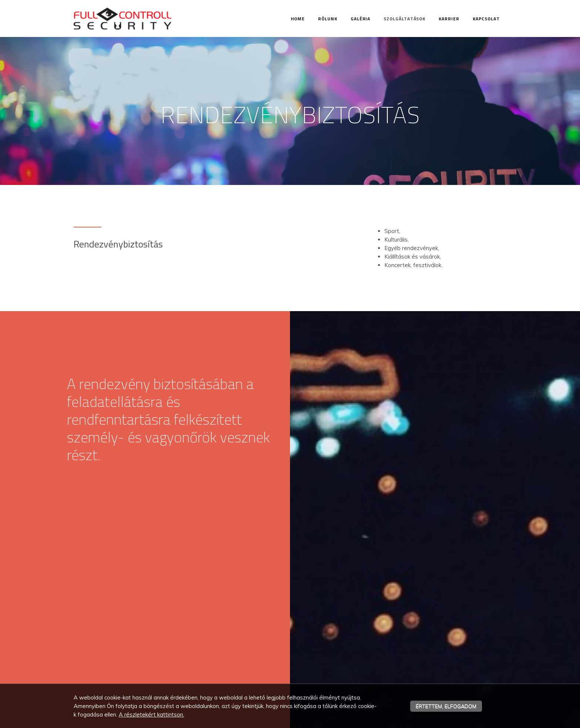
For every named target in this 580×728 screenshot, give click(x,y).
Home (298, 19)
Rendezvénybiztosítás (249, 642)
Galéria (360, 19)
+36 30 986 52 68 (112, 643)
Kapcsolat (486, 19)
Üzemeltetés (237, 664)
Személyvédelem (242, 631)
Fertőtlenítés (237, 674)
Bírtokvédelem (240, 653)
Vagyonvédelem (242, 621)
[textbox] (290, 203)
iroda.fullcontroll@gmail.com (120, 651)
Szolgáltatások (404, 19)
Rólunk (328, 19)
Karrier (449, 19)
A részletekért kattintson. (151, 714)
